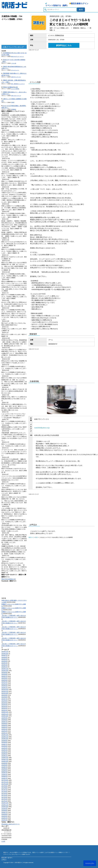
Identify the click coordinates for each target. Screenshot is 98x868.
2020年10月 (5, 716)
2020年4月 (4, 727)
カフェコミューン (15, 70)
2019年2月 (4, 754)
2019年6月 (4, 746)
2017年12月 (5, 780)
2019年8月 (4, 742)
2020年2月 (4, 731)
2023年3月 (4, 665)
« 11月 (3, 841)
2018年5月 (4, 771)
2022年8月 (4, 674)
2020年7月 (4, 722)
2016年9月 (4, 809)
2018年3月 (4, 775)
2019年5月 (4, 748)
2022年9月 (4, 672)
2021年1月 (4, 710)
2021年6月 (4, 701)
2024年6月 (4, 657)
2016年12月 (5, 803)
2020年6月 (4, 723)
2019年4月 (4, 750)
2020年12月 (5, 712)
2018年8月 (4, 765)
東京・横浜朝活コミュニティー (18, 84)
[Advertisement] (14, 33)
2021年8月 (4, 697)
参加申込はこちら (64, 45)
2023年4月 (4, 663)
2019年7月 (4, 744)
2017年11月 (5, 782)
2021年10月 (5, 693)
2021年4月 (4, 705)
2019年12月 (5, 735)
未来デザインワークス (16, 77)
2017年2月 (4, 799)
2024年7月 (4, 655)
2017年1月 (4, 801)
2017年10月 (5, 784)
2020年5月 (4, 725)
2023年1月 (4, 667)
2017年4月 (4, 795)
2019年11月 (5, 737)
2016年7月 (4, 812)
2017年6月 (4, 792)
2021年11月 (5, 691)
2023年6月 (4, 661)
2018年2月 (4, 776)
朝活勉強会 (14, 109)
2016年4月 (4, 818)
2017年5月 (4, 793)
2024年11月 (5, 652)
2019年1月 (4, 756)
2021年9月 (4, 695)
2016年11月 (5, 805)
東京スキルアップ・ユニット (17, 56)
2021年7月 (4, 699)
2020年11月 (5, 714)
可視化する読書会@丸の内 (10, 87)
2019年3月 (4, 752)
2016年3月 (4, 820)
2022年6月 (4, 678)
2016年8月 (4, 810)
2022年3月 (4, 684)
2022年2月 (4, 686)
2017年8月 (4, 788)
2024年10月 (5, 654)
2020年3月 (4, 729)
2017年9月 (4, 786)
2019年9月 (4, 741)
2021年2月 (4, 708)
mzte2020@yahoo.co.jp (42, 428)
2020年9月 (4, 718)
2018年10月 (5, 761)
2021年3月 (4, 707)
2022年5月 (4, 680)
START (13, 102)
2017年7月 (4, 790)
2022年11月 (5, 669)
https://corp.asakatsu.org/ (9, 579)
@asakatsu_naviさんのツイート (11, 824)
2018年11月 (5, 759)
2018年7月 (4, 767)
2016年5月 (4, 816)
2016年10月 (5, 807)
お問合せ (4, 860)
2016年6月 (4, 814)
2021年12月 (5, 689)
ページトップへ (90, 863)
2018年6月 (4, 769)
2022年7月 (4, 676)
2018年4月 (4, 773)
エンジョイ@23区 (15, 89)
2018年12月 (5, 758)
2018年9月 (4, 763)
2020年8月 (4, 720)
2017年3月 (4, 797)
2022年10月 (5, 671)
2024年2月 (4, 659)
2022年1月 (4, 688)
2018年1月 (4, 778)
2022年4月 (4, 682)
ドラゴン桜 (14, 63)
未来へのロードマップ (16, 96)
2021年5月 (4, 703)
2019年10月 (5, 739)
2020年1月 (4, 733)
